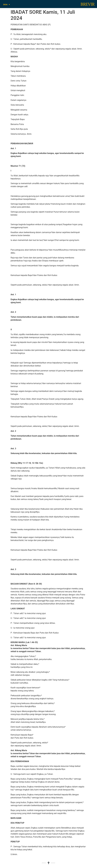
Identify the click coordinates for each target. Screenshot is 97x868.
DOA (7, 5)
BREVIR (88, 4)
